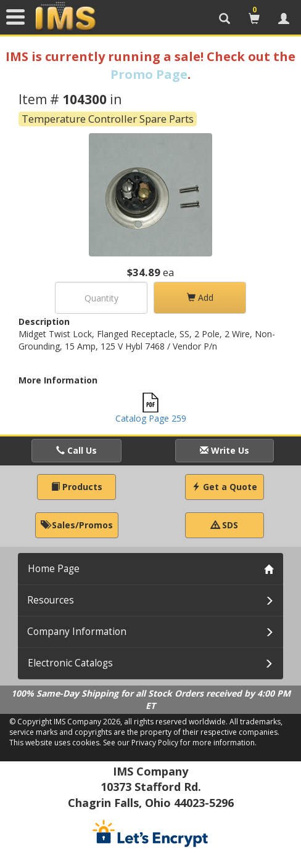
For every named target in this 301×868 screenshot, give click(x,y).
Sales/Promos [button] (77, 525)
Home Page (54, 569)
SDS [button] (225, 525)
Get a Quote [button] (225, 487)
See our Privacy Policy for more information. (180, 743)
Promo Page (149, 74)
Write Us (225, 450)
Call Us (76, 450)
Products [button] (77, 487)
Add (200, 297)
